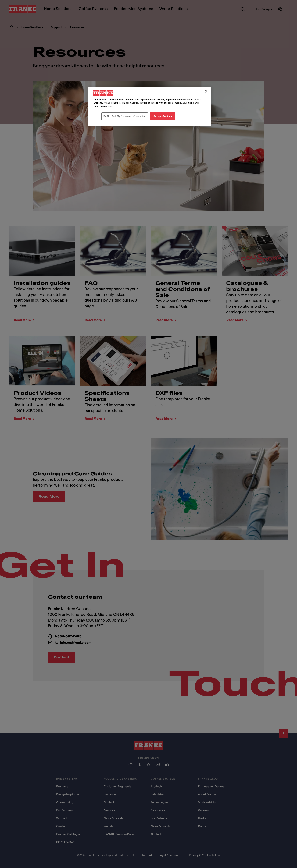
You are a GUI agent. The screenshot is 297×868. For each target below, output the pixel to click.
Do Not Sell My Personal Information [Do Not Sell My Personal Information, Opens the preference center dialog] (125, 116)
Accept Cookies (163, 116)
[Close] (206, 91)
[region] (150, 107)
